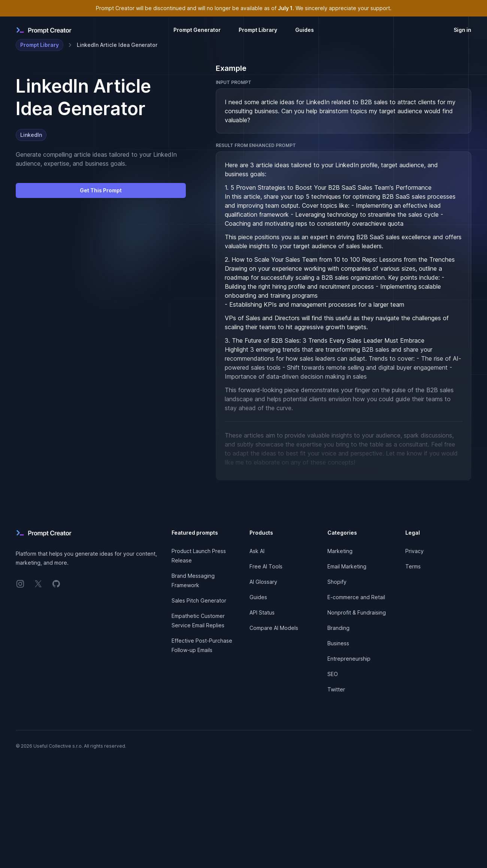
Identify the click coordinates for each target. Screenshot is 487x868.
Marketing (340, 551)
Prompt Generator (197, 30)
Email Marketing (347, 566)
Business (338, 643)
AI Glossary (263, 582)
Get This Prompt (101, 190)
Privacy (415, 551)
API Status (262, 612)
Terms (413, 566)
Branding (338, 628)
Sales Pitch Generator (199, 600)
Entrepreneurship (349, 659)
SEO (333, 674)
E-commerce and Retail (356, 597)
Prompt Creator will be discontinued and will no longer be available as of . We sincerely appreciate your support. (244, 8)
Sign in (462, 30)
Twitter (336, 689)
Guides (305, 30)
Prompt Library (258, 30)
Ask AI (257, 551)
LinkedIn (31, 135)
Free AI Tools (266, 566)
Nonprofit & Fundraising (357, 612)
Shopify (337, 582)
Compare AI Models (274, 628)
